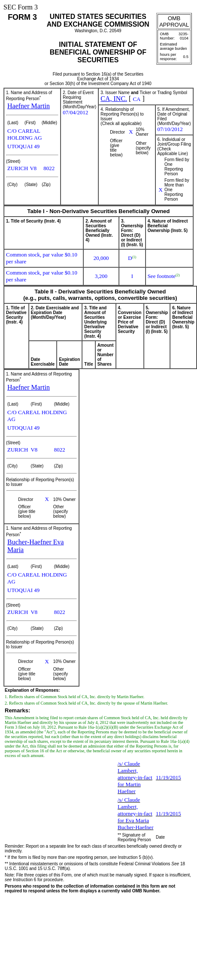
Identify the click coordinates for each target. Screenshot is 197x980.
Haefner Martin (29, 106)
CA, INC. (114, 99)
